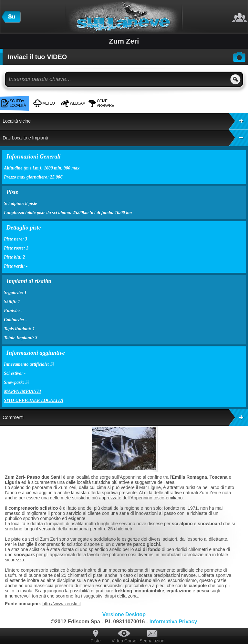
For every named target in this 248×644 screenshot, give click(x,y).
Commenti (125, 417)
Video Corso (124, 641)
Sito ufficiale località (34, 400)
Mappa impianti (22, 391)
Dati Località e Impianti (125, 138)
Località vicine (125, 121)
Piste (96, 641)
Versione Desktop (124, 614)
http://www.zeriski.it (62, 604)
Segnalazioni (152, 641)
